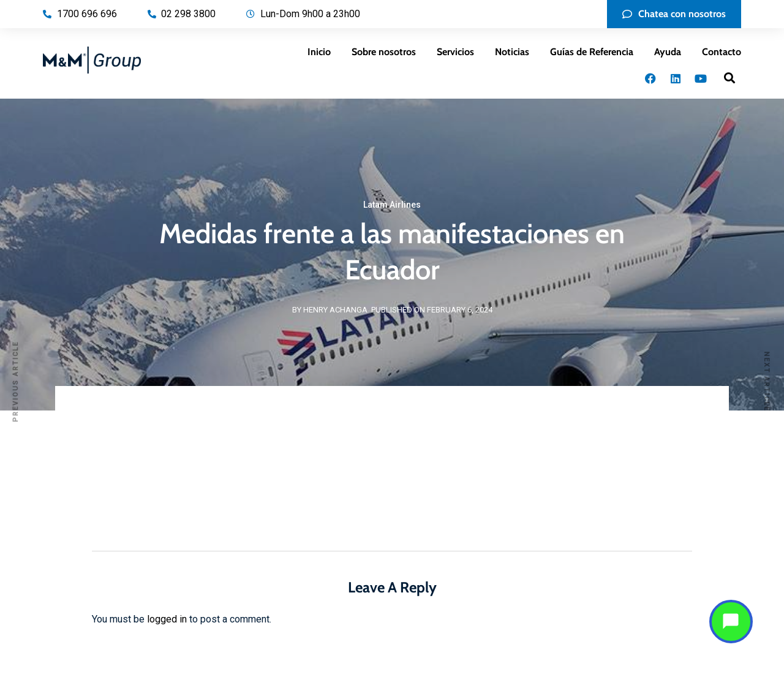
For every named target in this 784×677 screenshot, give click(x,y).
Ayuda (668, 52)
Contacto (722, 52)
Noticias (512, 52)
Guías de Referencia (592, 52)
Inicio (319, 52)
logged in (167, 619)
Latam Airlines (392, 205)
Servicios (455, 52)
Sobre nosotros (384, 52)
